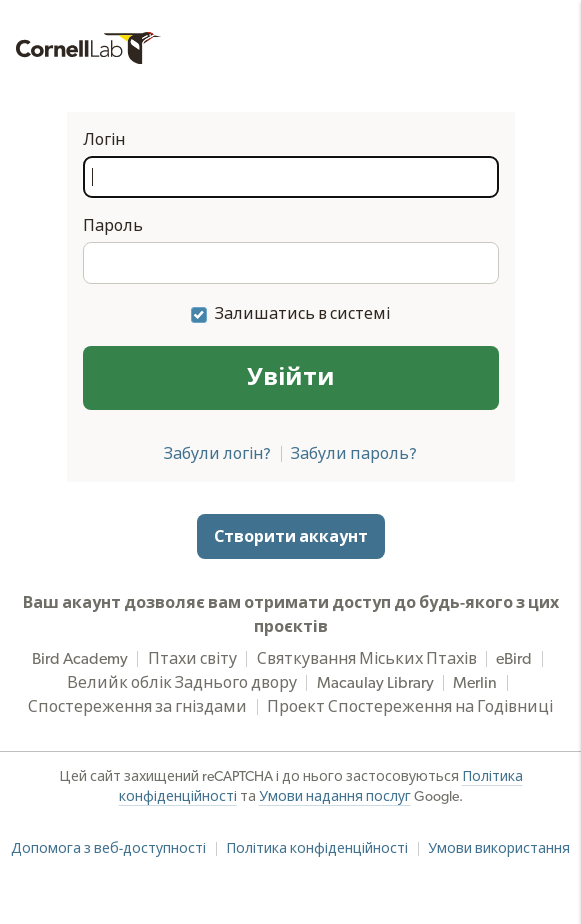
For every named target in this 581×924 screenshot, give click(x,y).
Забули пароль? (354, 454)
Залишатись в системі (302, 314)
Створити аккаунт (291, 537)
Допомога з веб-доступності (108, 849)
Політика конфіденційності (317, 849)
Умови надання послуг (335, 797)
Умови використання (499, 849)
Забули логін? (217, 454)
